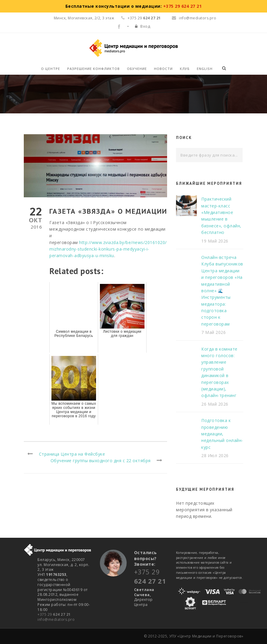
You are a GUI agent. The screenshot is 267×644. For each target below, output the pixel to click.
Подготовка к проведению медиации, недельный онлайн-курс (222, 434)
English (205, 69)
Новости (163, 69)
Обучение (137, 69)
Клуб (185, 69)
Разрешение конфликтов (94, 69)
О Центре (51, 69)
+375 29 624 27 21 (183, 6)
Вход (145, 26)
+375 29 (54, 614)
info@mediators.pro (194, 18)
